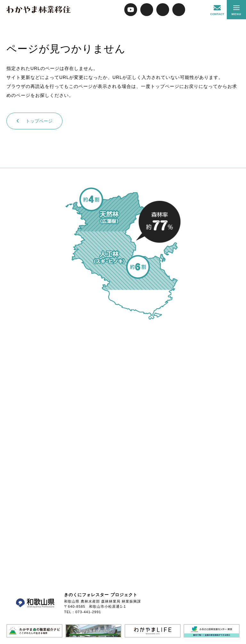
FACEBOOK (163, 10)
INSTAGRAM (179, 10)
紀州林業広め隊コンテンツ (195, 10)
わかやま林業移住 (38, 10)
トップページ (34, 121)
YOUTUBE (131, 10)
